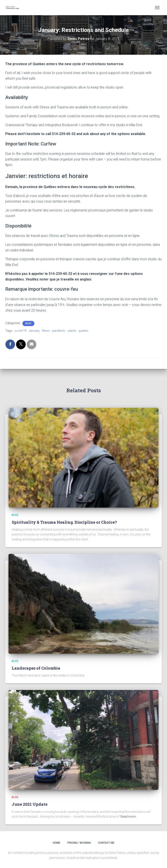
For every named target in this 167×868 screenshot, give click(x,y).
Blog (28, 323)
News (46, 331)
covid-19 (21, 331)
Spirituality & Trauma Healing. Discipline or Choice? (64, 522)
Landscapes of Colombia (36, 668)
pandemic (59, 331)
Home (57, 843)
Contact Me (106, 843)
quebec (83, 331)
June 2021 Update (30, 804)
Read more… (129, 817)
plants (72, 331)
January (34, 331)
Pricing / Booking (79, 843)
